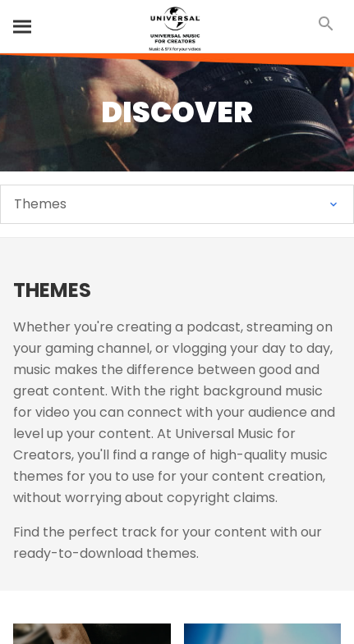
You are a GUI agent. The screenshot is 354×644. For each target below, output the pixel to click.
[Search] (23, 26)
